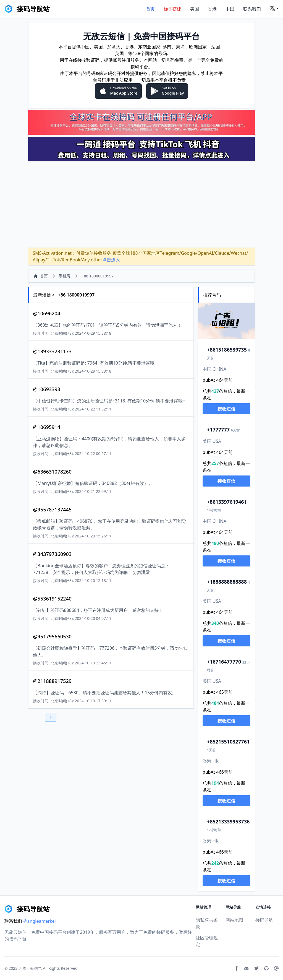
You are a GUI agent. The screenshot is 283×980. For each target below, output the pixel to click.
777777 (218, 430)
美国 (195, 9)
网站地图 (234, 920)
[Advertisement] (141, 204)
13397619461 (227, 502)
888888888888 (227, 582)
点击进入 (111, 260)
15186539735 (227, 350)
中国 (230, 9)
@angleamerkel (40, 921)
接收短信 (226, 409)
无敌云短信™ (30, 968)
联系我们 (252, 9)
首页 (150, 9)
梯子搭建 (172, 9)
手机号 (65, 276)
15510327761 (228, 742)
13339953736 (228, 822)
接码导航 (264, 920)
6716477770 (224, 662)
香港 (212, 9)
